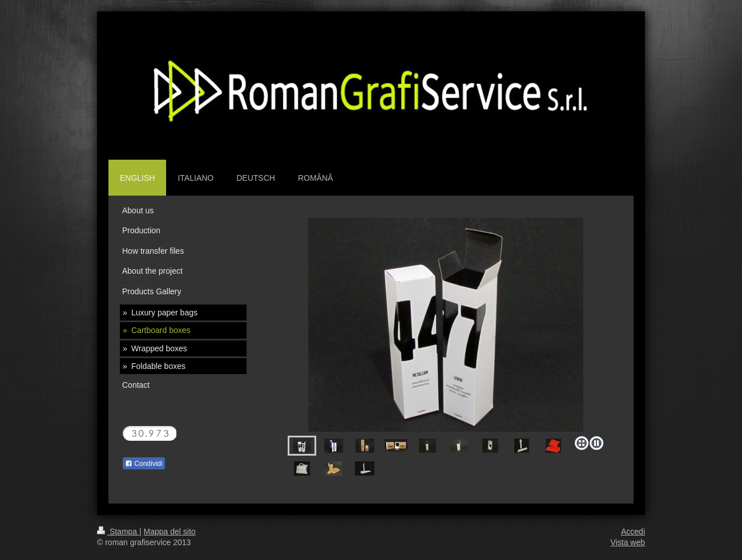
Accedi (633, 531)
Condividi (144, 464)
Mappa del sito (170, 531)
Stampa (118, 531)
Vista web (628, 542)
